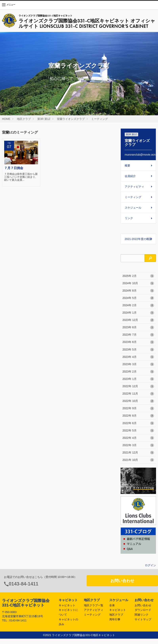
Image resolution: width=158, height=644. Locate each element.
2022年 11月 (138, 394)
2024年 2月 (138, 305)
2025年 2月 (138, 276)
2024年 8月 (138, 291)
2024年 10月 (138, 283)
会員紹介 (130, 176)
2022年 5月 (138, 431)
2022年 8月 (138, 416)
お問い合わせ (122, 581)
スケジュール (133, 208)
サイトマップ (143, 619)
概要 (127, 166)
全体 (112, 605)
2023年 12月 (138, 320)
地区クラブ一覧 (94, 605)
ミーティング (100, 119)
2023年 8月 (138, 327)
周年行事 (115, 619)
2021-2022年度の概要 (138, 239)
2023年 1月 (138, 379)
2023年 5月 (138, 350)
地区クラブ (24, 119)
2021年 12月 (138, 453)
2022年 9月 (138, 408)
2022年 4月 (138, 438)
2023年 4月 (138, 357)
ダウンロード (143, 610)
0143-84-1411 (23, 584)
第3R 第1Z (44, 119)
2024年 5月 (138, 298)
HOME (6, 119)
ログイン (150, 565)
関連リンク (142, 615)
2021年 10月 (138, 460)
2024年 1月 (138, 313)
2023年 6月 (138, 342)
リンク (129, 218)
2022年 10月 (138, 401)
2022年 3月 (138, 445)
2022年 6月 (138, 423)
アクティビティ (134, 187)
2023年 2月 (138, 372)
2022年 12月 (138, 386)
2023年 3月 (138, 364)
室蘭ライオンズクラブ (71, 119)
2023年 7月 (138, 335)
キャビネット (67, 605)
